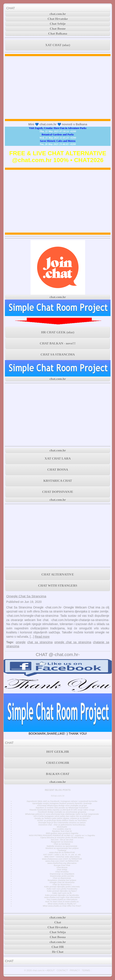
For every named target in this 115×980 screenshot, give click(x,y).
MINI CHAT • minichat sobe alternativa (62, 857)
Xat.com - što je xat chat (62, 840)
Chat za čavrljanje (62, 844)
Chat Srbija (62, 870)
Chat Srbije (58, 24)
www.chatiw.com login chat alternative (62, 897)
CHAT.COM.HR (58, 763)
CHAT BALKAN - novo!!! (58, 343)
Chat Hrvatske (58, 19)
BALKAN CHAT (58, 774)
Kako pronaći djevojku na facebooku (62, 895)
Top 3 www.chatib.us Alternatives (62, 899)
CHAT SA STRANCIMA (58, 354)
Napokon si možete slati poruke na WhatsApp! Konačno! (62, 808)
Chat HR (58, 947)
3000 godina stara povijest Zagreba (62, 833)
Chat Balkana (58, 34)
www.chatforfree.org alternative (62, 863)
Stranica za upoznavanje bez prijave (62, 848)
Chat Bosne (58, 29)
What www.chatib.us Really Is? (62, 904)
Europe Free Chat (62, 865)
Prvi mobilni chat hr (62, 829)
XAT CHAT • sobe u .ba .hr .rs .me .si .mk (62, 855)
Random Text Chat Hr (62, 831)
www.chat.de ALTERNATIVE (62, 853)
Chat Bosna (62, 867)
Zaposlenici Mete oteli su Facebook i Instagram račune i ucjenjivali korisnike (62, 801)
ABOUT (51, 970)
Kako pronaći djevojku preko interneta (62, 887)
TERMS (86, 970)
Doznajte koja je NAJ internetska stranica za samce (62, 823)
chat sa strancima (40, 642)
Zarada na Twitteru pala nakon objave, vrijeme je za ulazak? (62, 818)
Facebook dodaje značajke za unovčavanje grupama (62, 812)
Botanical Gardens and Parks (58, 135)
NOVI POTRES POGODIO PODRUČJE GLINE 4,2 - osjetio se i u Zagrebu (62, 835)
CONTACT (62, 970)
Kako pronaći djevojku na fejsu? (62, 891)
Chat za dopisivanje (62, 878)
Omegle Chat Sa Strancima (26, 596)
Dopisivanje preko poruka (62, 876)
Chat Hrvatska (62, 872)
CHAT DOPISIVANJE (58, 492)
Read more (42, 637)
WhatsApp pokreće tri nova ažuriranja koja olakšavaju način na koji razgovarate (62, 814)
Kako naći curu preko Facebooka (62, 889)
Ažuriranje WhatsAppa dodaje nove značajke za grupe (62, 806)
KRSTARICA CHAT (58, 481)
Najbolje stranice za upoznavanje (62, 846)
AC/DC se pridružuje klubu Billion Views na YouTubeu (62, 820)
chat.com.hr (58, 14)
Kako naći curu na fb (62, 893)
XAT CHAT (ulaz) (58, 45)
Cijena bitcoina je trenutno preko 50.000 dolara (62, 838)
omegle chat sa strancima (73, 642)
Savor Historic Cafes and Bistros (58, 141)
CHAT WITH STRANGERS (58, 586)
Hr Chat (58, 952)
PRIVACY (75, 970)
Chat (58, 922)
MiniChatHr (62, 827)
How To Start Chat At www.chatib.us (62, 902)
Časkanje (62, 850)
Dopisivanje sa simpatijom (62, 874)
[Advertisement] (58, 88)
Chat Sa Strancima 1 (62, 885)
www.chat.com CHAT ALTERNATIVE (62, 861)
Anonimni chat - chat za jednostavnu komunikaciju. (62, 825)
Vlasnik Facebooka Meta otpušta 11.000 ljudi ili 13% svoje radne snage (62, 810)
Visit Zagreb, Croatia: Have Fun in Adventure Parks (58, 128)
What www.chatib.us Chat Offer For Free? (62, 906)
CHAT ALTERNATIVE (58, 574)
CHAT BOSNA (58, 470)
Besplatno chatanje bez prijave (62, 880)
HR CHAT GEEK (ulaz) (58, 332)
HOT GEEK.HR (58, 752)
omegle (21, 642)
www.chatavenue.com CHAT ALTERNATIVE (62, 859)
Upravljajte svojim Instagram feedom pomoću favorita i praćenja (62, 803)
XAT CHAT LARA (58, 459)
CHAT (11, 8)
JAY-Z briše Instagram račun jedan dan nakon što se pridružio (62, 816)
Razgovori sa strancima (62, 842)
